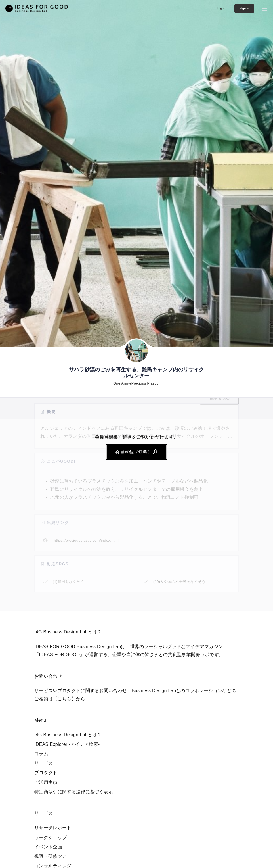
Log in (213, 8)
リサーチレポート (53, 828)
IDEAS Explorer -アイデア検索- (67, 744)
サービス (44, 763)
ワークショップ (51, 837)
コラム (41, 754)
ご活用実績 (46, 782)
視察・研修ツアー (53, 856)
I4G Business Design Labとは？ (68, 735)
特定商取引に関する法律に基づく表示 (74, 792)
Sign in (241, 9)
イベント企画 (48, 847)
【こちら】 (64, 699)
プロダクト (46, 773)
